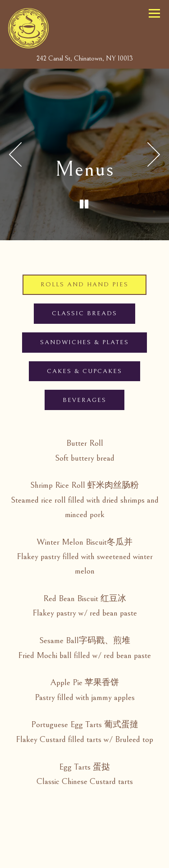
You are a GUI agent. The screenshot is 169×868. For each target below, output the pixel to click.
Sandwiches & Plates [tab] (84, 342)
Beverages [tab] (84, 400)
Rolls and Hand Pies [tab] (84, 285)
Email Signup (84, 858)
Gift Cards (116, 836)
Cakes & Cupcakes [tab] (84, 371)
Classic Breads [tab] (84, 313)
